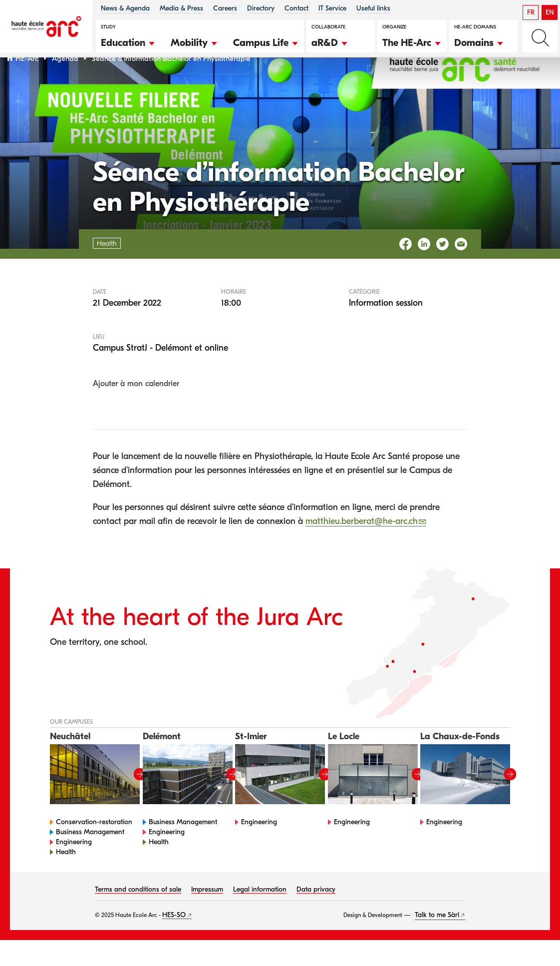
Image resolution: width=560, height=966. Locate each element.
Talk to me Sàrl (437, 941)
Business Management (90, 858)
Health (66, 878)
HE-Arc (27, 84)
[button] (128, 41)
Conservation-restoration (94, 848)
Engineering (74, 868)
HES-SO (174, 941)
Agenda (65, 84)
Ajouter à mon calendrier (136, 410)
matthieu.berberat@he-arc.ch (362, 547)
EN (550, 12)
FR (531, 12)
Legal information (260, 915)
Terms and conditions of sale (138, 915)
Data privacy (316, 915)
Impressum (207, 915)
